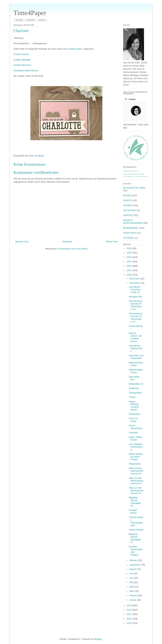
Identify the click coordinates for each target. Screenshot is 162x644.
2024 (129, 257)
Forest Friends (136, 530)
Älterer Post (112, 242)
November (135, 283)
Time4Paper (30, 13)
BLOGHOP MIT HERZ (134, 188)
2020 (129, 275)
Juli (131, 574)
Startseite (67, 242)
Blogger (98, 639)
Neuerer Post (22, 242)
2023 (129, 262)
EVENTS (128, 200)
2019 (129, 605)
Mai (132, 582)
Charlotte (133, 433)
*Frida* (132, 397)
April (132, 587)
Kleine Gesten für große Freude (136, 457)
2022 (129, 266)
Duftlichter (134, 388)
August (133, 569)
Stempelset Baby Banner (26, 70)
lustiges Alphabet (22, 60)
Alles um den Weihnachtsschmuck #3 (136, 471)
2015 (129, 623)
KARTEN (128, 215)
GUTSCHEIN (130, 210)
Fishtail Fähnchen (22, 65)
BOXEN (127, 195)
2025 (129, 253)
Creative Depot (75, 49)
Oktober (134, 560)
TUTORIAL (129, 238)
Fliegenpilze (135, 464)
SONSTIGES (130, 233)
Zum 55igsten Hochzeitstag (136, 447)
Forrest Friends (21, 54)
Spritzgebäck (135, 393)
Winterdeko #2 (136, 384)
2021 (129, 270)
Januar (133, 600)
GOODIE (128, 205)
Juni (132, 578)
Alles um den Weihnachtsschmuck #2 (136, 481)
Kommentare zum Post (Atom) (72, 249)
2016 (129, 619)
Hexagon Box (136, 297)
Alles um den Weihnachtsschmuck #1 (136, 491)
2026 (129, 248)
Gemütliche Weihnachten (136, 348)
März (132, 591)
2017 (129, 614)
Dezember (135, 279)
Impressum (42, 20)
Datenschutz (31, 20)
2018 (129, 610)
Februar (134, 596)
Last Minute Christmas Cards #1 (135, 290)
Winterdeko (134, 414)
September (135, 565)
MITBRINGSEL (131, 228)
